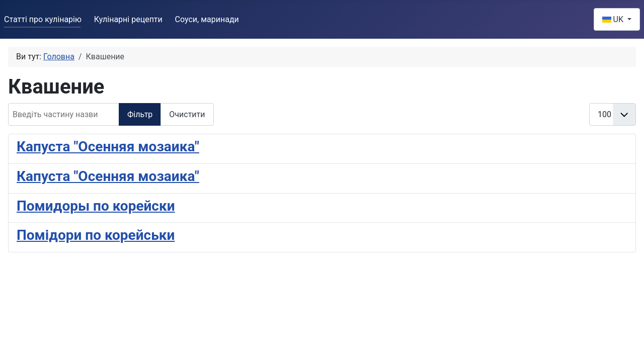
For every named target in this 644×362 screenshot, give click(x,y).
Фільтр (140, 114)
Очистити (187, 114)
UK (614, 19)
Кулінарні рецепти (128, 19)
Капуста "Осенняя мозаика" (108, 147)
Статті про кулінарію (43, 19)
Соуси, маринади (207, 19)
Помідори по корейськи (96, 235)
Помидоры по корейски (96, 206)
